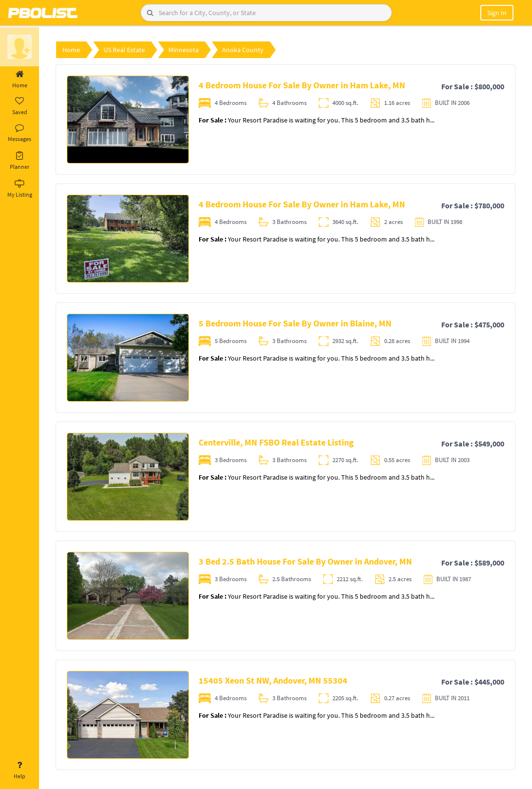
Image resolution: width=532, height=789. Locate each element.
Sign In (497, 13)
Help (20, 770)
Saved (20, 106)
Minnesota (184, 50)
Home (20, 80)
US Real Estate (124, 50)
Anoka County (243, 50)
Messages (20, 133)
